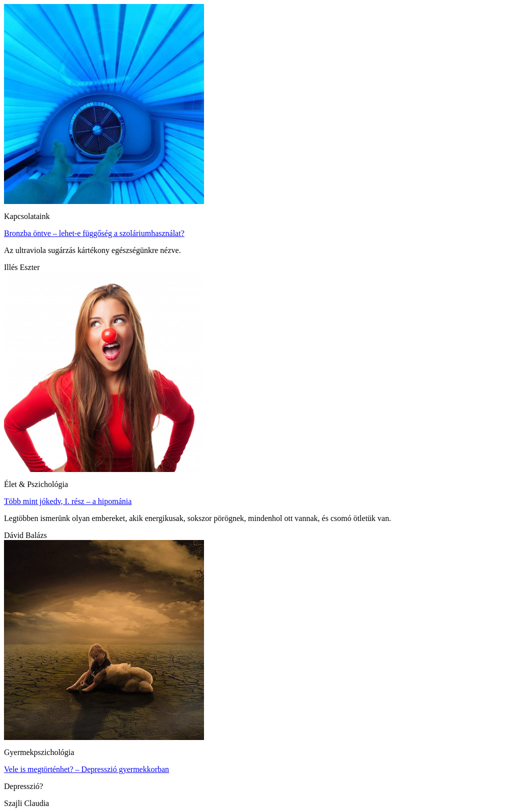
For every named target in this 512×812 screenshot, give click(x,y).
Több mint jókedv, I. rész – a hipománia (68, 501)
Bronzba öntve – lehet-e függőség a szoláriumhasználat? (94, 233)
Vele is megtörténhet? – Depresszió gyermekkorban (86, 769)
